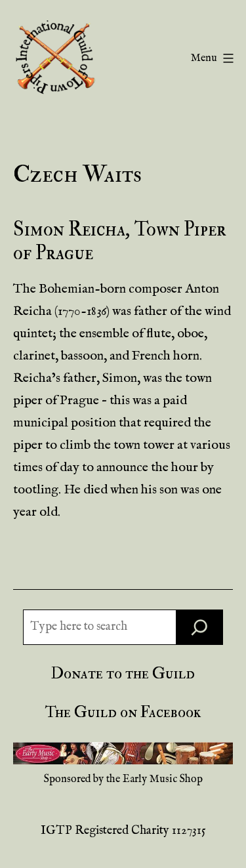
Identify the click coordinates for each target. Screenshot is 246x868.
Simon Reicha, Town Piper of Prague (120, 241)
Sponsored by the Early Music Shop (123, 779)
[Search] (199, 627)
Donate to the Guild (123, 673)
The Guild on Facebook (123, 712)
